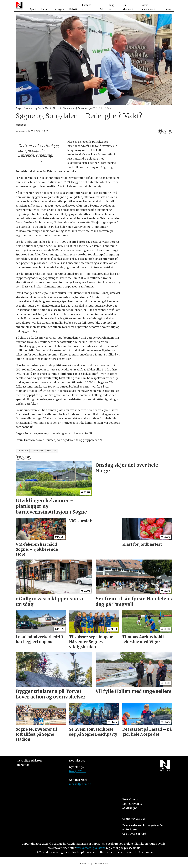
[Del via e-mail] (170, 131)
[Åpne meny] (169, 6)
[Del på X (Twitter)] (165, 131)
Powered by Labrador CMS (94, 864)
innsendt (38, 451)
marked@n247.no (80, 784)
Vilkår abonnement (148, 7)
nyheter (23, 451)
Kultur (44, 9)
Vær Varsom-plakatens (91, 848)
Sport (33, 9)
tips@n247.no (78, 771)
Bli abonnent (128, 7)
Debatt (73, 9)
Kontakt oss (86, 7)
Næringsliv (58, 9)
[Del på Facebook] (160, 131)
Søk (102, 9)
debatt (52, 451)
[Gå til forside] (19, 6)
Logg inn (112, 7)
